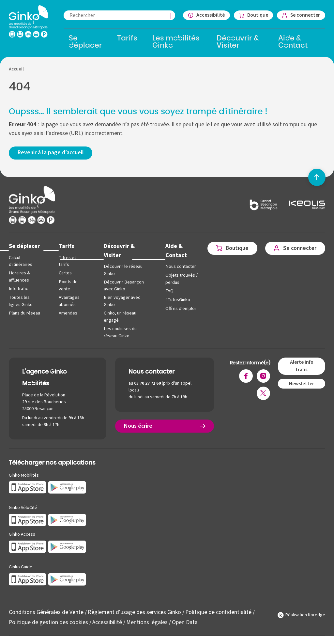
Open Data (185, 622)
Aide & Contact (175, 251)
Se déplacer (24, 246)
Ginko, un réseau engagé (119, 317)
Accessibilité (107, 622)
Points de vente (67, 286)
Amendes (67, 313)
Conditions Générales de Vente (46, 612)
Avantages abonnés (68, 301)
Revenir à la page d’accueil (51, 153)
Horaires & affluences (19, 277)
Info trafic (18, 289)
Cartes (65, 273)
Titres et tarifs (67, 261)
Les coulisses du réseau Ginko (119, 332)
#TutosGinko (176, 300)
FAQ (168, 291)
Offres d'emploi (179, 308)
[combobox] (118, 15)
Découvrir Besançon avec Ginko (122, 286)
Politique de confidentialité (219, 612)
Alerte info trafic (301, 365)
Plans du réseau (24, 313)
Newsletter (302, 383)
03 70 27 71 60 (147, 383)
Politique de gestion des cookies (49, 622)
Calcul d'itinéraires (21, 261)
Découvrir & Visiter (118, 251)
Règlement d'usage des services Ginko (135, 612)
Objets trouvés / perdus (180, 279)
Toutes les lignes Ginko (21, 301)
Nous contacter (179, 267)
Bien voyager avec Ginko (121, 301)
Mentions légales (147, 622)
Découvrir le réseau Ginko (122, 270)
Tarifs (66, 246)
